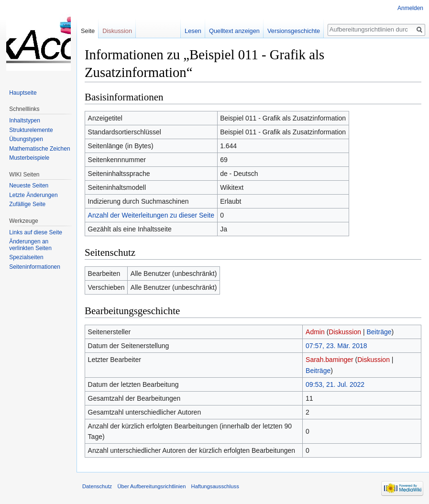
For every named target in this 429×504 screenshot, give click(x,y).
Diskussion (345, 332)
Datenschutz (97, 486)
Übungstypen (26, 139)
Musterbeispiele (29, 158)
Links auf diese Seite (36, 232)
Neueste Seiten (29, 186)
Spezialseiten (26, 257)
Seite (88, 31)
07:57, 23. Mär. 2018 (336, 346)
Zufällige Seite (27, 204)
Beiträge (379, 332)
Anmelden (410, 8)
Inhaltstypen (25, 121)
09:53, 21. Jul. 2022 (335, 384)
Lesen (193, 31)
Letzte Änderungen (33, 195)
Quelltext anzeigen (234, 31)
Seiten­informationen (35, 267)
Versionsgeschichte (294, 31)
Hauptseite (23, 93)
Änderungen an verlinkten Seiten (30, 245)
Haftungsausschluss (215, 486)
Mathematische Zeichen (39, 149)
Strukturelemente (31, 130)
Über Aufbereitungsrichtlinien (151, 486)
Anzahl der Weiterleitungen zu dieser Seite (151, 215)
